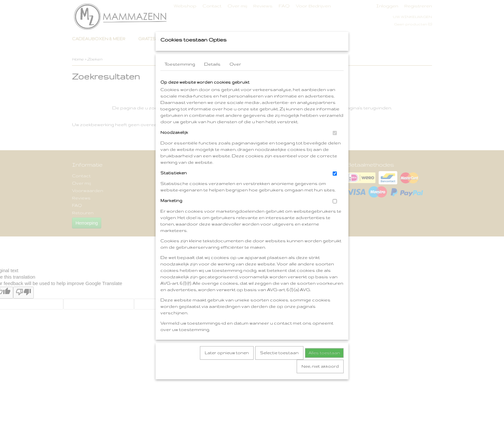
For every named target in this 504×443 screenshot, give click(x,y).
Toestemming (180, 85)
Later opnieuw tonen (227, 374)
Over (235, 85)
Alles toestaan (324, 374)
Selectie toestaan (279, 374)
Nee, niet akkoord (320, 388)
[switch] (335, 154)
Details (212, 85)
